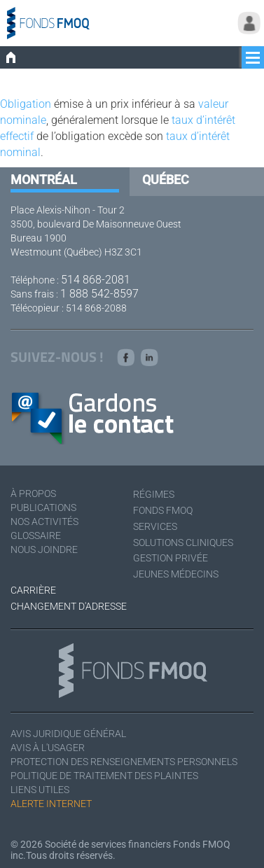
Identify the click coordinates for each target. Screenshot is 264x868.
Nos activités (44, 521)
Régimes (154, 494)
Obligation (26, 104)
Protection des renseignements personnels (124, 762)
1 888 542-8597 (99, 294)
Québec (166, 180)
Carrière (33, 590)
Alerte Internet (51, 804)
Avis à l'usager (48, 748)
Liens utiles (40, 790)
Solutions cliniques (183, 542)
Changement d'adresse (69, 606)
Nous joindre (44, 549)
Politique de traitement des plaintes (104, 776)
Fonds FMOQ (163, 510)
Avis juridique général (68, 734)
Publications (43, 507)
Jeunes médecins (176, 574)
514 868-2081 (96, 280)
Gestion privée (171, 558)
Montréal (44, 180)
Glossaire (36, 535)
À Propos (33, 493)
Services (155, 526)
